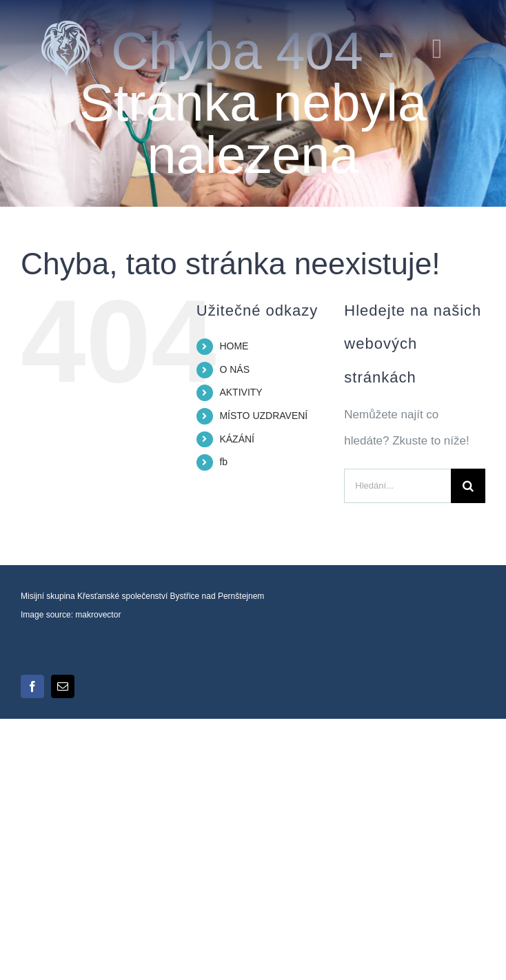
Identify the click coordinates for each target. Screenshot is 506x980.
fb (223, 462)
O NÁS (234, 369)
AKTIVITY (241, 392)
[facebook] (32, 686)
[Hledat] (468, 486)
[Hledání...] (397, 486)
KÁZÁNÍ (237, 439)
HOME (234, 346)
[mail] (63, 686)
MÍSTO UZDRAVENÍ (263, 416)
